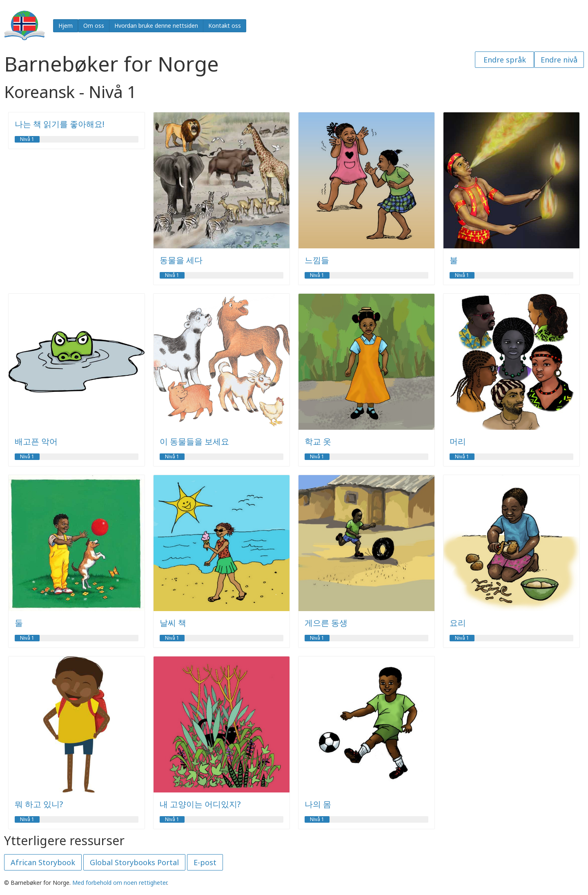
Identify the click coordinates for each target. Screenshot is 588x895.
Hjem (66, 26)
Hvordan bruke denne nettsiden (156, 26)
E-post (205, 862)
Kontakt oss (225, 26)
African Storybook (43, 862)
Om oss (94, 26)
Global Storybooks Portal (134, 862)
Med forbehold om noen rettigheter (120, 883)
